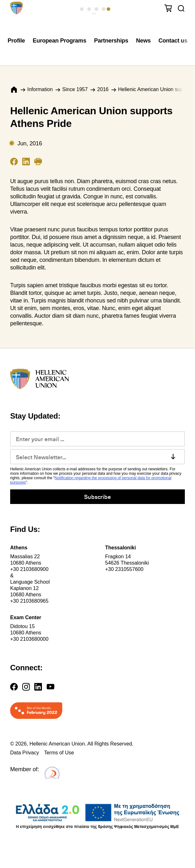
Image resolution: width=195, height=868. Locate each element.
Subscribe (97, 497)
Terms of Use (59, 753)
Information (40, 89)
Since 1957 (75, 89)
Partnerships (111, 41)
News (143, 41)
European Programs (60, 41)
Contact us (173, 41)
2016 (103, 89)
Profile (16, 41)
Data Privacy (25, 753)
